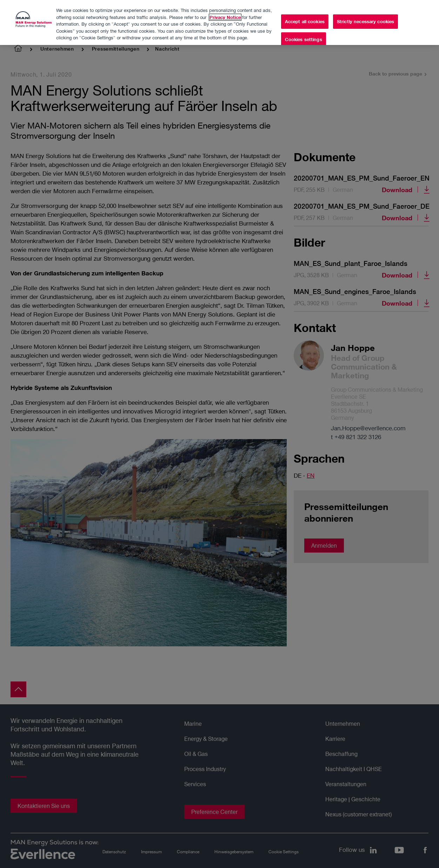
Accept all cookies (305, 18)
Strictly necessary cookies (365, 18)
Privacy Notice (225, 14)
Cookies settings (304, 36)
